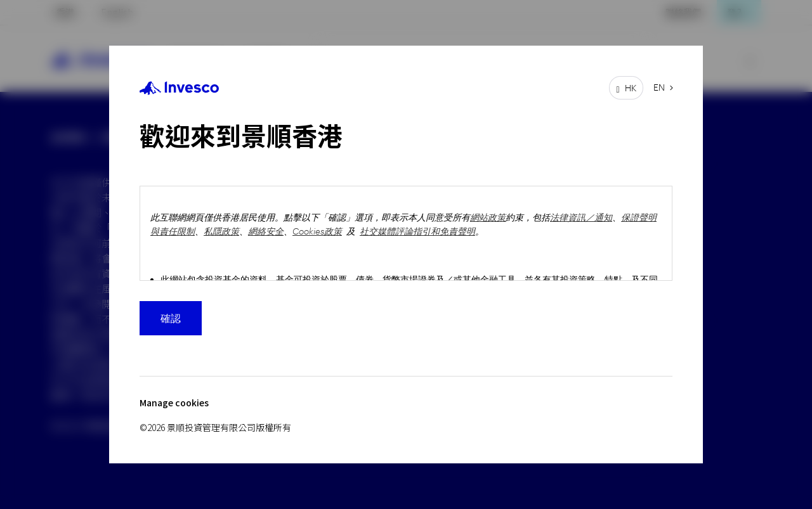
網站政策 (488, 217)
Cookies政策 (317, 231)
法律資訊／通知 (581, 217)
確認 (171, 318)
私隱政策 (221, 231)
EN (659, 87)
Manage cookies (174, 403)
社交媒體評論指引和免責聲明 (417, 231)
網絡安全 (266, 231)
